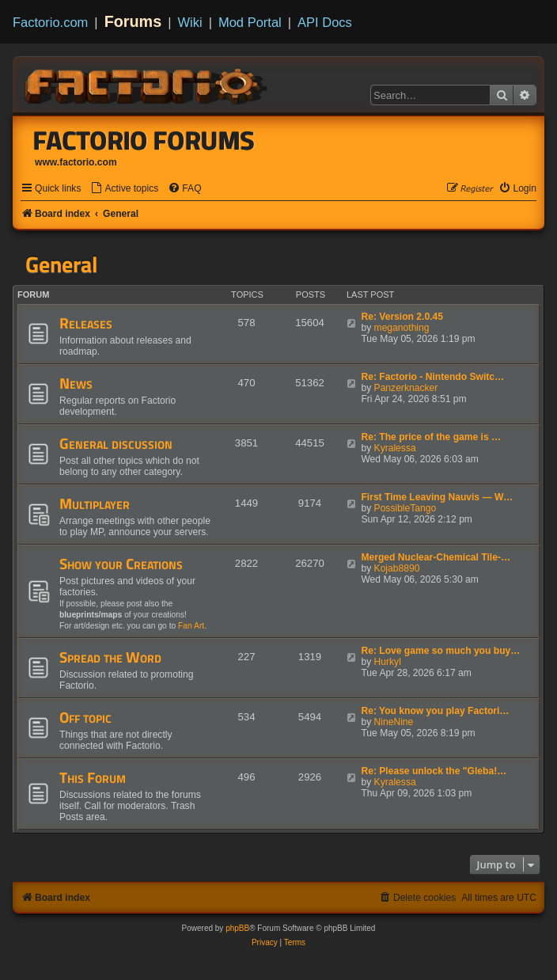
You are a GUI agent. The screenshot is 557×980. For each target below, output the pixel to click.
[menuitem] (124, 189)
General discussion (116, 443)
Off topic (85, 717)
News (76, 383)
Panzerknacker (406, 388)
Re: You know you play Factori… (435, 711)
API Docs (325, 22)
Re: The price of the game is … (431, 437)
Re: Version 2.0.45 (402, 317)
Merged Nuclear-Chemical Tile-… (436, 557)
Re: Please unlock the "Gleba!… (434, 771)
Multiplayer (95, 503)
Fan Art (191, 626)
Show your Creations (121, 564)
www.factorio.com (76, 162)
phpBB (237, 928)
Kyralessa (395, 448)
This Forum (93, 777)
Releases (86, 323)
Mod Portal (250, 22)
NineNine (394, 722)
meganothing (402, 328)
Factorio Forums (144, 140)
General (62, 264)
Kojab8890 (397, 568)
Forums (133, 21)
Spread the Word (110, 657)
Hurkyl (388, 662)
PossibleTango (405, 508)
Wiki (190, 22)
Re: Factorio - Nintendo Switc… (432, 377)
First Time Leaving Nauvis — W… (437, 497)
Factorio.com (50, 22)
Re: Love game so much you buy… (440, 651)
